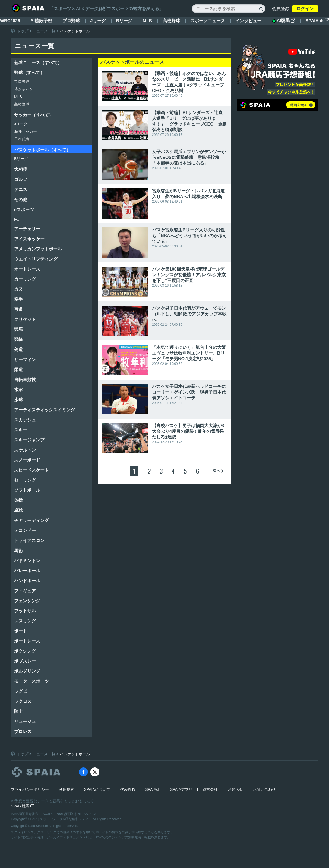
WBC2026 (10, 21)
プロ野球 (71, 21)
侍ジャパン (24, 89)
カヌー (21, 289)
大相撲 (21, 169)
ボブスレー (25, 661)
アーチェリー (27, 229)
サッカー (34, 115)
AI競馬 (283, 21)
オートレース (27, 269)
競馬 (18, 329)
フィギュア (25, 591)
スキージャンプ (29, 440)
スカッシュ (25, 420)
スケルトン (25, 450)
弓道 (18, 309)
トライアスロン (29, 540)
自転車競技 (25, 380)
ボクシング (25, 651)
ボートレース (27, 641)
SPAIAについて (97, 789)
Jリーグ (98, 21)
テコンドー (25, 530)
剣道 (18, 350)
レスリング (25, 621)
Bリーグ (124, 21)
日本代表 (22, 139)
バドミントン (27, 561)
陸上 (18, 711)
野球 (29, 73)
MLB (148, 21)
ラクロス (23, 701)
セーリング (25, 480)
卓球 (18, 510)
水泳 (18, 390)
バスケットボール (42, 150)
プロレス (23, 731)
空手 (18, 299)
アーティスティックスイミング (45, 410)
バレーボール (27, 571)
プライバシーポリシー (30, 789)
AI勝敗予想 (41, 21)
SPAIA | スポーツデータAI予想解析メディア (61, 819)
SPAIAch (317, 21)
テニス (21, 189)
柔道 (18, 370)
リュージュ (25, 721)
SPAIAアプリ (181, 789)
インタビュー (248, 21)
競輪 (18, 339)
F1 (17, 219)
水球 (18, 400)
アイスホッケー (29, 239)
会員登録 (281, 9)
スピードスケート (31, 470)
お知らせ (235, 789)
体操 (18, 500)
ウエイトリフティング (36, 259)
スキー (21, 430)
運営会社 (210, 789)
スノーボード (27, 460)
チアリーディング (31, 520)
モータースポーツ (31, 681)
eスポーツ (24, 210)
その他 (21, 200)
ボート (21, 631)
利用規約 (67, 789)
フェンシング (27, 601)
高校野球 (171, 21)
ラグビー (23, 691)
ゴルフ (21, 179)
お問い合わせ (264, 789)
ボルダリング (27, 671)
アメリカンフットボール (38, 249)
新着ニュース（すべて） (38, 63)
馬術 (18, 551)
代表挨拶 (128, 789)
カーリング (25, 279)
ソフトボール (27, 490)
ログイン (305, 9)
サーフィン (25, 360)
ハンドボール (27, 581)
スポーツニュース (208, 21)
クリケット (25, 319)
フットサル (25, 611)
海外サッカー (26, 131)
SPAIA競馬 (23, 806)
